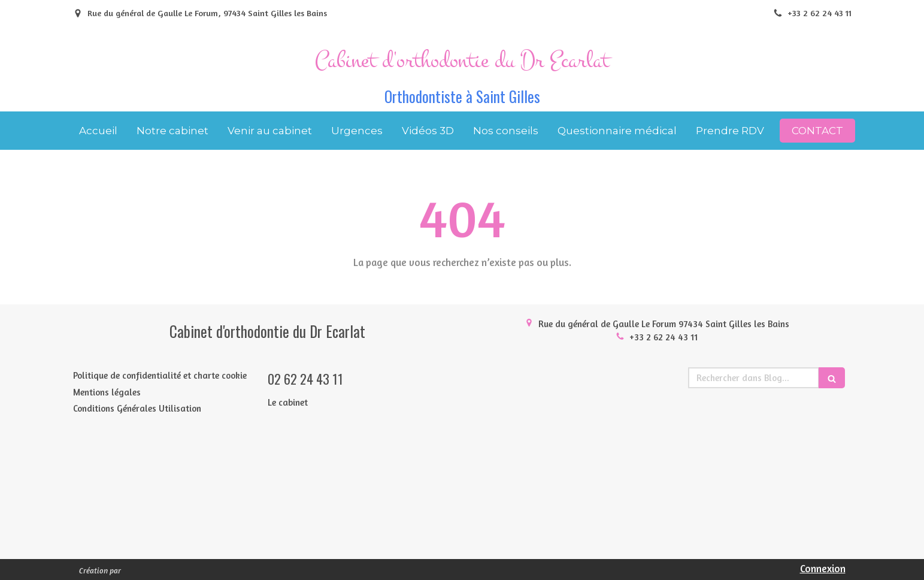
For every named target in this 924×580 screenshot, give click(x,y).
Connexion (823, 568)
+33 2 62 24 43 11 (664, 337)
